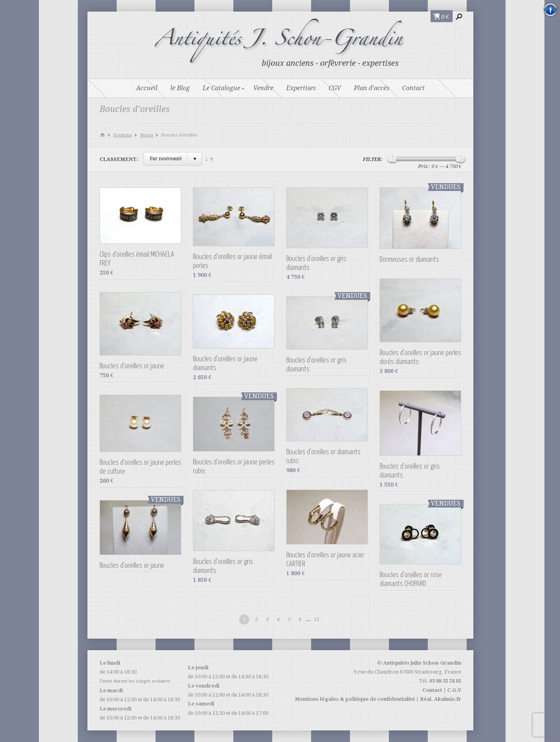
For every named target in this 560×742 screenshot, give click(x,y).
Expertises (301, 88)
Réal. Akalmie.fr (441, 699)
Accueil (147, 88)
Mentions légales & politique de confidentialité (355, 699)
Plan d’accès (372, 88)
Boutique (123, 135)
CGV (335, 88)
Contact (413, 88)
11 (317, 619)
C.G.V (454, 690)
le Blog (180, 88)
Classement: (119, 159)
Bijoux (147, 135)
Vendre (263, 88)
